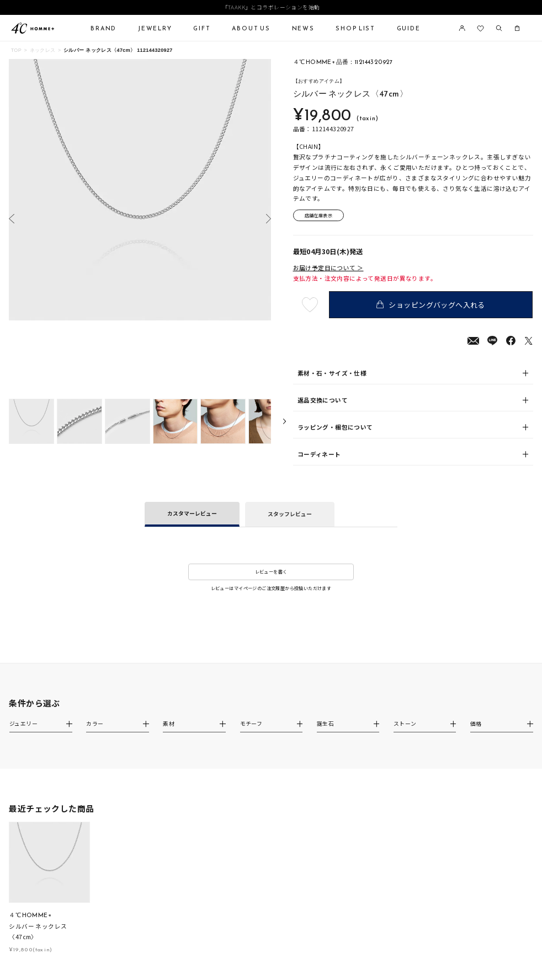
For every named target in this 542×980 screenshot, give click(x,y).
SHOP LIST (355, 28)
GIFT (202, 28)
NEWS (303, 28)
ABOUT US (251, 28)
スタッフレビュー (290, 514)
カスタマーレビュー (192, 513)
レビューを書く (271, 572)
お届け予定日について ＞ (328, 268)
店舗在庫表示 (318, 215)
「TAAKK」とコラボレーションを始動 (271, 7)
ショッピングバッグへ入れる (431, 305)
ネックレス (43, 50)
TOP (16, 50)
